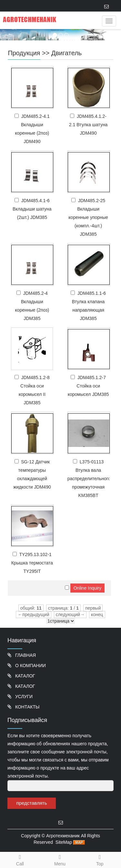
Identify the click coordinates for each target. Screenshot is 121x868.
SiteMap (64, 842)
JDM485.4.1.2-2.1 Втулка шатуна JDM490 (88, 125)
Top (100, 859)
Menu (60, 864)
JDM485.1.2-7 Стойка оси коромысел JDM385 (88, 386)
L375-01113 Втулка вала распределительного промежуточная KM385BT (89, 479)
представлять (32, 803)
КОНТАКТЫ (27, 707)
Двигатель (66, 53)
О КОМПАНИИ (30, 666)
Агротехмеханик (63, 836)
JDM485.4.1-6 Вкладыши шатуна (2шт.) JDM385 (32, 209)
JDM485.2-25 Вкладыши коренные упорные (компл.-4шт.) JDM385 (88, 217)
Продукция (24, 53)
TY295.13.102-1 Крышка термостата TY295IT (32, 563)
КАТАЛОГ (25, 676)
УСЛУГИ (23, 697)
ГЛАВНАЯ (25, 655)
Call (20, 859)
